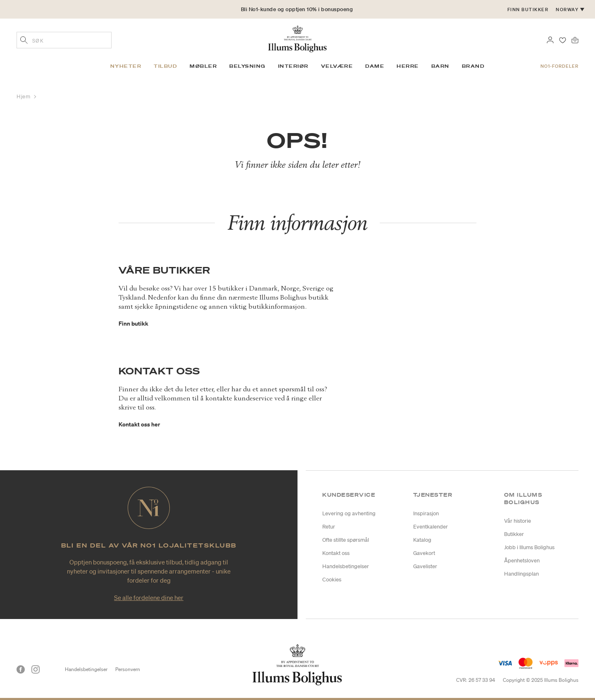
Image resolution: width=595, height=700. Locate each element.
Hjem (24, 96)
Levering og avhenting (349, 513)
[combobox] (64, 40)
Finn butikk (133, 323)
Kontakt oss (336, 553)
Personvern (128, 669)
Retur (329, 527)
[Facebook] (21, 669)
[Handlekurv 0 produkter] (575, 39)
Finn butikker (528, 10)
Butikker (514, 534)
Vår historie (518, 521)
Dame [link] (375, 66)
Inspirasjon (426, 513)
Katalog (422, 540)
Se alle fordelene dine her (149, 598)
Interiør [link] (293, 66)
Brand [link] (474, 66)
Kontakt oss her (139, 424)
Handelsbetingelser (346, 566)
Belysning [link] (248, 66)
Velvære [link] (337, 66)
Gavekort (424, 553)
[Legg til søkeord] (24, 41)
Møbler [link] (203, 66)
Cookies (332, 580)
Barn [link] (440, 66)
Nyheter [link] (126, 66)
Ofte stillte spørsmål (346, 540)
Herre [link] (408, 66)
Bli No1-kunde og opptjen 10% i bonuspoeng (297, 9)
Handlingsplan (521, 574)
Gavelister (425, 566)
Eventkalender (431, 527)
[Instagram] (36, 669)
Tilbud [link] (165, 66)
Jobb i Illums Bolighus (529, 547)
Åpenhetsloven (522, 561)
